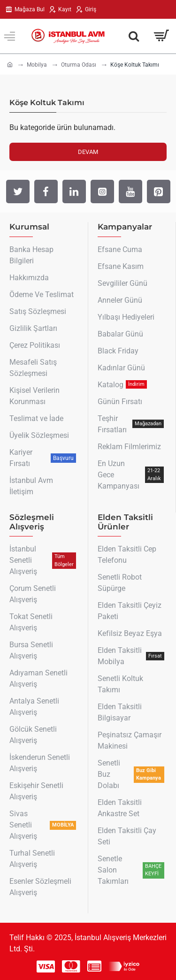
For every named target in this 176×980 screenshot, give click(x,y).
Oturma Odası (79, 65)
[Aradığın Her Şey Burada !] (134, 36)
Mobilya (37, 65)
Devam (88, 152)
